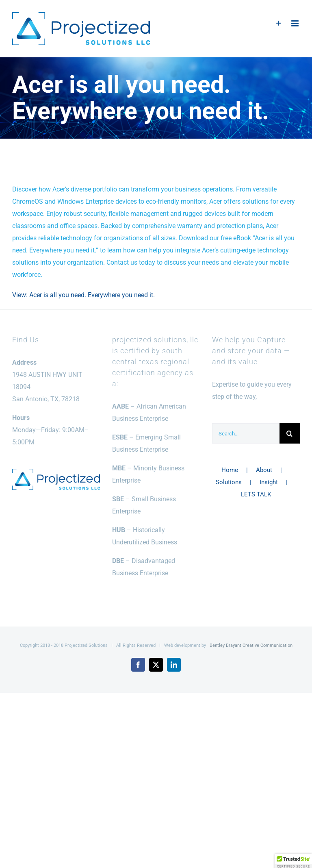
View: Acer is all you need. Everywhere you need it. (83, 295)
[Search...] (246, 433)
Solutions (229, 482)
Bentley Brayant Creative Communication (251, 645)
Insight (269, 482)
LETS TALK (256, 494)
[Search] (290, 433)
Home (230, 470)
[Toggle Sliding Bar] (279, 23)
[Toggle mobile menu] (296, 23)
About (264, 470)
